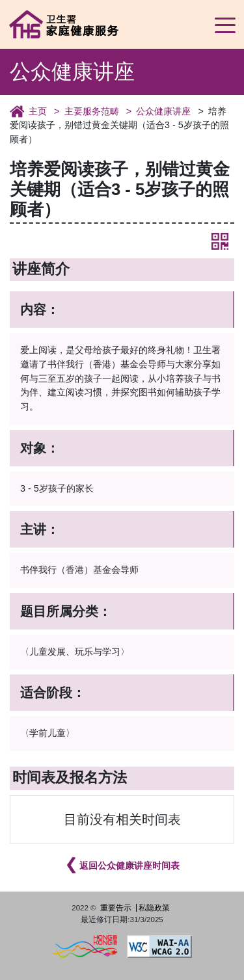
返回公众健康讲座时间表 (129, 866)
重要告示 (116, 908)
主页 (38, 111)
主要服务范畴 (92, 111)
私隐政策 (154, 908)
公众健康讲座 (163, 111)
